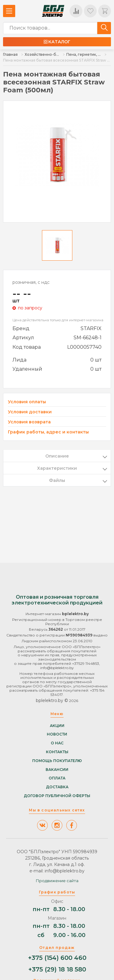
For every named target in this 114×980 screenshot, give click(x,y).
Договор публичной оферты (57, 796)
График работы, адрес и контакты (48, 432)
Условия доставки (30, 412)
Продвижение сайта (57, 881)
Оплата (57, 778)
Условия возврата (29, 422)
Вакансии (57, 770)
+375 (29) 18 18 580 (57, 969)
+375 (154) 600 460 (57, 958)
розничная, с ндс (31, 282)
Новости (57, 734)
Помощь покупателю (57, 761)
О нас (57, 743)
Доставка (57, 787)
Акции (57, 726)
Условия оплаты (27, 402)
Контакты (57, 752)
